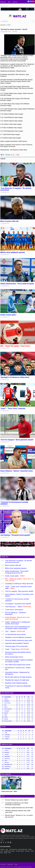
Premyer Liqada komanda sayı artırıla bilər (19, 808)
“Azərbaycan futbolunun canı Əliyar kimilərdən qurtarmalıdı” (17, 804)
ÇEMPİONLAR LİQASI (9, 851)
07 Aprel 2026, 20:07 (5, 411)
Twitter (28, 1)
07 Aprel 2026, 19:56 (5, 442)
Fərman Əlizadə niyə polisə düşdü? (17, 800)
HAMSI (32, 774)
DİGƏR (6, 853)
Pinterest (34, 1)
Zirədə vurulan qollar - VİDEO (9, 791)
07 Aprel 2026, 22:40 (5, 223)
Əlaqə (9, 2)
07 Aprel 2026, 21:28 (5, 348)
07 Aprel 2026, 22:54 (5, 192)
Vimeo (8, 842)
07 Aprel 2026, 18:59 (5, 537)
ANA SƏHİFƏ (3, 25)
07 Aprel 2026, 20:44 (5, 379)
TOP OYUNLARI (13, 849)
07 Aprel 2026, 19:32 (5, 506)
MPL (7, 849)
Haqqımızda (3, 2)
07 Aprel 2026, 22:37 (5, 255)
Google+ (32, 1)
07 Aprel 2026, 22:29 (5, 286)
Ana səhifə (3, 864)
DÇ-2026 (27, 851)
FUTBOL (9, 25)
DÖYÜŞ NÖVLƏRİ (23, 849)
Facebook (30, 1)
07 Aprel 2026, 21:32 (5, 317)
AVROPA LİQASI (20, 851)
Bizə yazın (15, 2)
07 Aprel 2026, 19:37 (5, 473)
